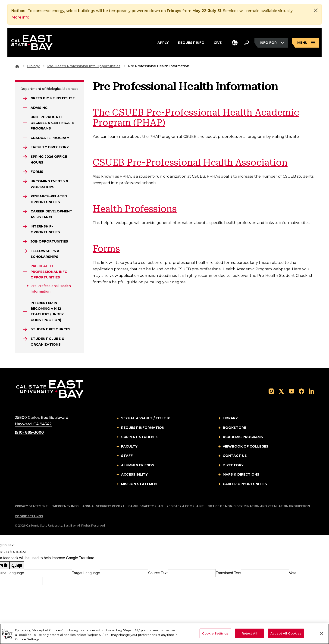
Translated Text (228, 573)
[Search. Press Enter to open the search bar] (247, 43)
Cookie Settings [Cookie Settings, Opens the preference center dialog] (215, 633)
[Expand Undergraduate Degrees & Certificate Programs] (25, 123)
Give (218, 42)
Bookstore (234, 428)
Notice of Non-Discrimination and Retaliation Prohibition (259, 506)
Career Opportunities (245, 484)
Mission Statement (140, 484)
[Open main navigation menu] (305, 43)
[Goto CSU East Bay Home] (17, 66)
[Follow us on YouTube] (291, 391)
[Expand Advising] (25, 108)
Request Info (191, 42)
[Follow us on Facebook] (301, 391)
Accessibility (134, 474)
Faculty (129, 446)
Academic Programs (243, 437)
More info (20, 17)
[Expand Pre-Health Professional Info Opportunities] (25, 272)
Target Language (86, 573)
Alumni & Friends (138, 465)
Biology (33, 66)
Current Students (140, 437)
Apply (163, 42)
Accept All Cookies (286, 633)
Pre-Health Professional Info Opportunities (84, 66)
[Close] (316, 10)
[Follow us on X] (281, 391)
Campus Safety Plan (146, 506)
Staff (127, 456)
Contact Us (235, 456)
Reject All (249, 633)
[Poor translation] (17, 565)
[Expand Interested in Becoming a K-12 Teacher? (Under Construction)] (25, 311)
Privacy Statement (31, 506)
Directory (233, 465)
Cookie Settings (29, 516)
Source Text (158, 573)
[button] (235, 43)
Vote (293, 573)
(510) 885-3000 (29, 432)
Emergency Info (65, 506)
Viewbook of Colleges (246, 446)
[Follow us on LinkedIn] (311, 391)
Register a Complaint (185, 506)
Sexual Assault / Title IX (146, 418)
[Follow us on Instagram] (271, 391)
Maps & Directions (241, 474)
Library (230, 418)
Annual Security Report (103, 506)
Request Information (143, 428)
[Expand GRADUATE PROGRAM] (25, 138)
